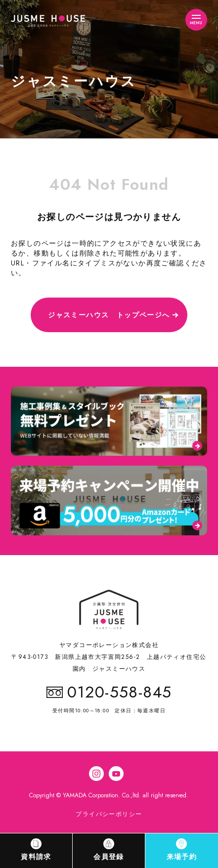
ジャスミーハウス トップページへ (109, 315)
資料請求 (36, 850)
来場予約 (182, 850)
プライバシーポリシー (109, 814)
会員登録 (109, 850)
